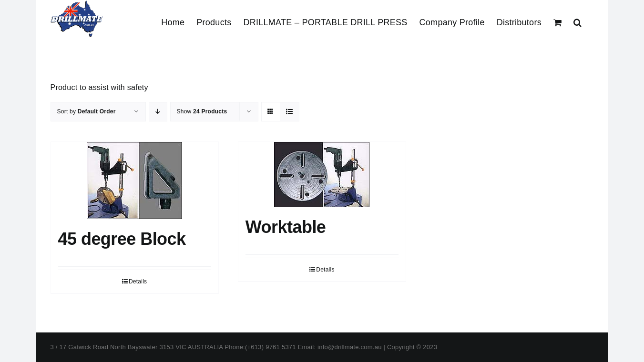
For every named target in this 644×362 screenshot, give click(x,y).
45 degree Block (122, 263)
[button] (578, 22)
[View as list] (290, 136)
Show (202, 136)
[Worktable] (322, 199)
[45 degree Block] (135, 205)
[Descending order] (158, 136)
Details (138, 306)
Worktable (286, 251)
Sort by (87, 136)
